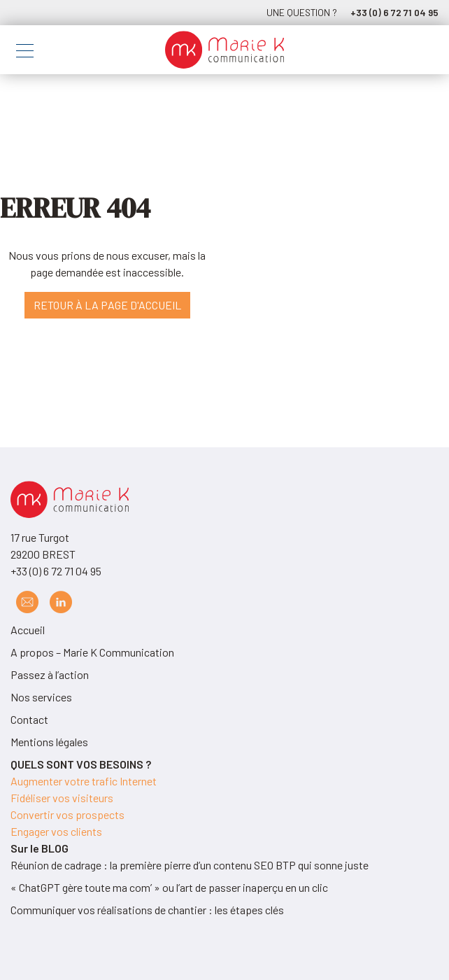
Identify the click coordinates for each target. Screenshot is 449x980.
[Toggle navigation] (25, 53)
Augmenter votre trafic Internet (84, 781)
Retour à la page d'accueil (107, 305)
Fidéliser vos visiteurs (62, 798)
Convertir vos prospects (67, 814)
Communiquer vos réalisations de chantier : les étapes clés (147, 910)
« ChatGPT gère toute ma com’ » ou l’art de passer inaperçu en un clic (169, 887)
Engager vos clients (56, 831)
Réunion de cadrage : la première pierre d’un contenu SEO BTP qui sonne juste (190, 865)
